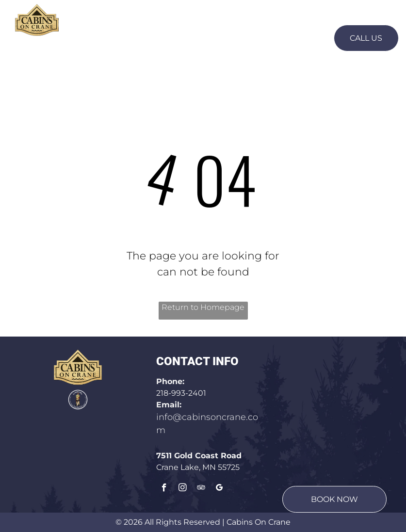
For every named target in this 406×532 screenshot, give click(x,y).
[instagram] (183, 489)
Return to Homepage (203, 307)
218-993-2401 (181, 393)
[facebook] (164, 489)
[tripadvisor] (201, 489)
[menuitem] (113, 37)
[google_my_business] (219, 489)
